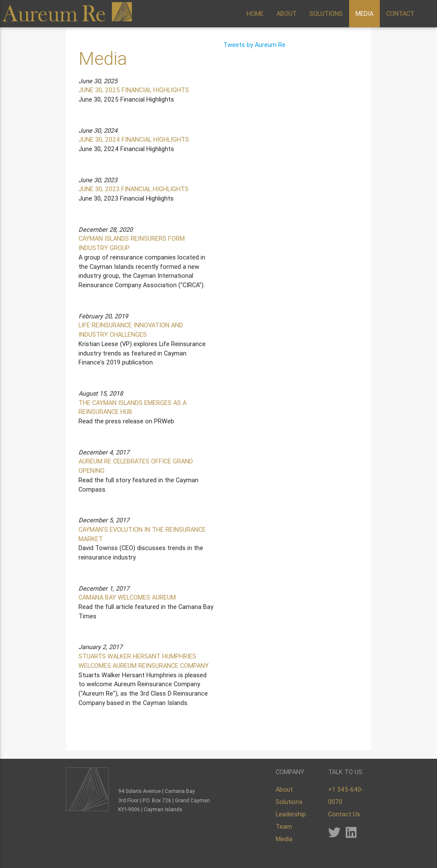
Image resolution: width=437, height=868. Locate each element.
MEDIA (364, 13)
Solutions (289, 802)
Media (284, 839)
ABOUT (287, 13)
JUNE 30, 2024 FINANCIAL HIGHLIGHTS (134, 139)
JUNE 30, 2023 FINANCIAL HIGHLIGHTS (134, 189)
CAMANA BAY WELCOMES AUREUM (127, 597)
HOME (255, 13)
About (284, 789)
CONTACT (400, 13)
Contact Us (344, 814)
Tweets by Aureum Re (254, 45)
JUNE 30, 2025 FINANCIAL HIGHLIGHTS (134, 90)
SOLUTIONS (326, 13)
